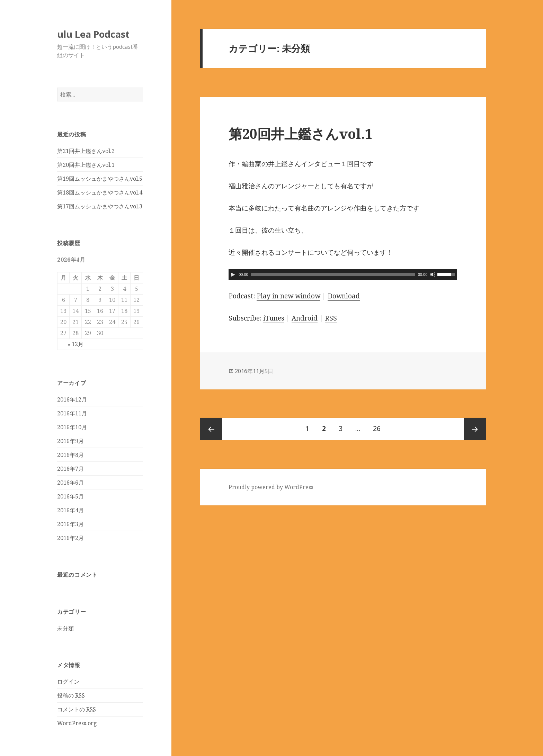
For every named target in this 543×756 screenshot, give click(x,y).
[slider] (333, 274)
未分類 (65, 628)
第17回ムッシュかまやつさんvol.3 (100, 206)
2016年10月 (72, 427)
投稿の (71, 696)
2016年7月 (70, 469)
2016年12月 (72, 399)
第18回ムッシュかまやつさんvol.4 (100, 192)
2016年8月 (70, 455)
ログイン (68, 682)
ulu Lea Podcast (93, 34)
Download (344, 296)
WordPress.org (77, 723)
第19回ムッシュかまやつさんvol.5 (100, 179)
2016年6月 (70, 483)
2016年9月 (70, 441)
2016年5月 (70, 496)
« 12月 (75, 344)
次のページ (475, 429)
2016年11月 (72, 413)
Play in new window (288, 296)
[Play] (233, 274)
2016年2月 (70, 538)
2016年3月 (70, 524)
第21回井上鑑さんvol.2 (86, 151)
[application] (343, 274)
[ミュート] (433, 274)
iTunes (274, 318)
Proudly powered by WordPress (271, 487)
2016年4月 (70, 510)
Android (305, 318)
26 (377, 429)
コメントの (77, 709)
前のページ (211, 429)
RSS (331, 318)
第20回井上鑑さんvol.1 (86, 165)
